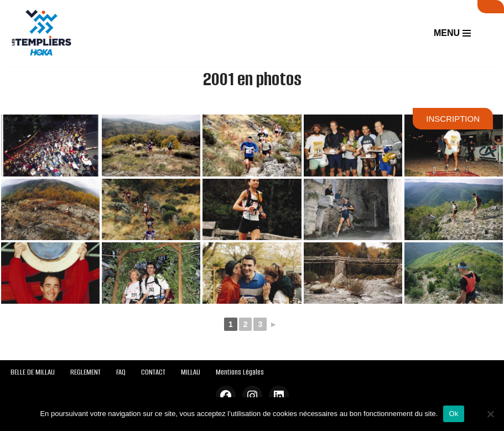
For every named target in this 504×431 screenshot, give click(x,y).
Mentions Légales (240, 372)
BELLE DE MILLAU (33, 372)
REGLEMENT (85, 372)
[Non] (490, 414)
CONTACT (153, 372)
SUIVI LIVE (491, 7)
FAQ (121, 372)
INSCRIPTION (453, 119)
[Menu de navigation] (452, 33)
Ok (453, 414)
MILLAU (191, 372)
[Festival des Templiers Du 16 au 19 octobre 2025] (41, 33)
